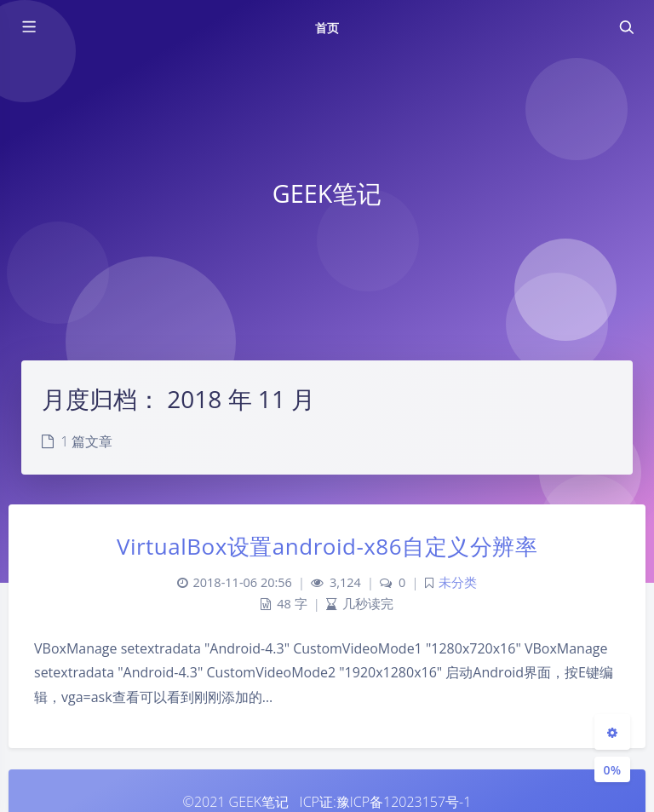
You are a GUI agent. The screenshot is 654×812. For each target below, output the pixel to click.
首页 (327, 28)
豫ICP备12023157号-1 (404, 802)
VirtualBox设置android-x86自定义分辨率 (327, 546)
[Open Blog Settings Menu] (612, 732)
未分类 (458, 582)
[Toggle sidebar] (28, 27)
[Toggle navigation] (626, 27)
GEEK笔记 (259, 802)
